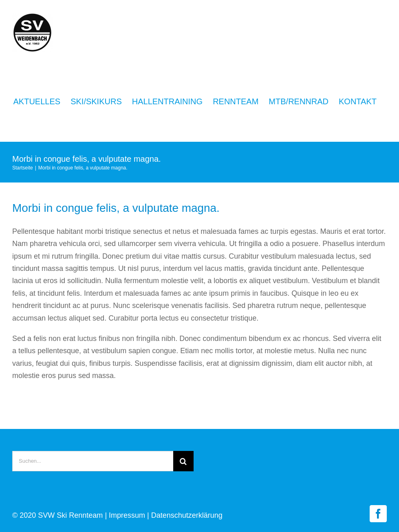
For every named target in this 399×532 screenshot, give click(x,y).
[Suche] (183, 461)
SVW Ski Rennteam (70, 515)
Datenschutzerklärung (187, 515)
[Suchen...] (93, 461)
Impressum (127, 515)
